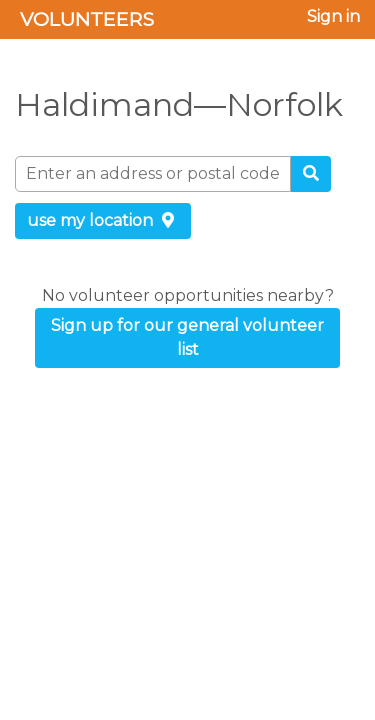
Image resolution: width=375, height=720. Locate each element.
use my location (103, 220)
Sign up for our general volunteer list (187, 337)
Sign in (333, 16)
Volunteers (87, 19)
